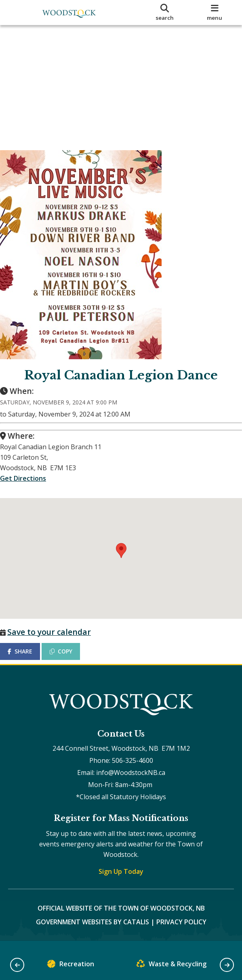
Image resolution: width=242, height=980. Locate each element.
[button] (17, 965)
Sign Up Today (121, 879)
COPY (69, 651)
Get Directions (31, 486)
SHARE (28, 651)
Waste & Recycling (172, 966)
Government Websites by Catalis (93, 930)
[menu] (215, 13)
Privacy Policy (181, 930)
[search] (165, 13)
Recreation (71, 966)
